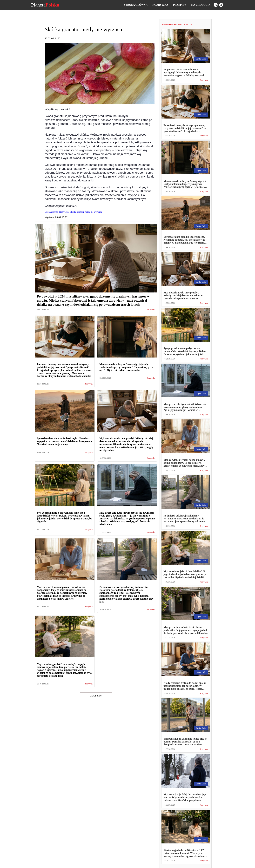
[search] (221, 5)
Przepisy (179, 5)
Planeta (45, 5)
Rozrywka (160, 5)
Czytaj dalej (96, 696)
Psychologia (201, 5)
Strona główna (136, 5)
